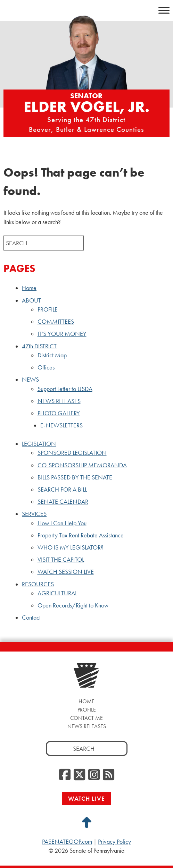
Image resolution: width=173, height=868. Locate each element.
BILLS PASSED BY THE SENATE (75, 477)
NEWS (30, 380)
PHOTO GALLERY (59, 413)
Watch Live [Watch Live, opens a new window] (86, 798)
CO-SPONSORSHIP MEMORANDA (82, 465)
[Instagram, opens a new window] (94, 775)
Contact (31, 618)
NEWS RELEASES (59, 401)
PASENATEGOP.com (67, 842)
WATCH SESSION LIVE (66, 572)
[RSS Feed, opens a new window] (109, 775)
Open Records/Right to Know (73, 605)
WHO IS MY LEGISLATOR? (71, 547)
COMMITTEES (56, 322)
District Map (52, 355)
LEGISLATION (39, 444)
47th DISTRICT (39, 346)
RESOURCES (38, 584)
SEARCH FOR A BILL (62, 490)
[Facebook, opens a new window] (65, 775)
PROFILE (48, 309)
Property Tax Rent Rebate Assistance (81, 535)
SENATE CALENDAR (63, 502)
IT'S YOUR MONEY (62, 334)
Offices (46, 367)
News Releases (87, 726)
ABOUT (31, 300)
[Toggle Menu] (164, 10)
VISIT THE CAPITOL (61, 560)
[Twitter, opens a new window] (79, 775)
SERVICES (34, 514)
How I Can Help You (62, 523)
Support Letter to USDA (65, 389)
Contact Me (86, 718)
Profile (87, 710)
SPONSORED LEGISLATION (72, 453)
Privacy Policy (114, 842)
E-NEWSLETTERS (61, 425)
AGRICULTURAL (57, 593)
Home (29, 288)
